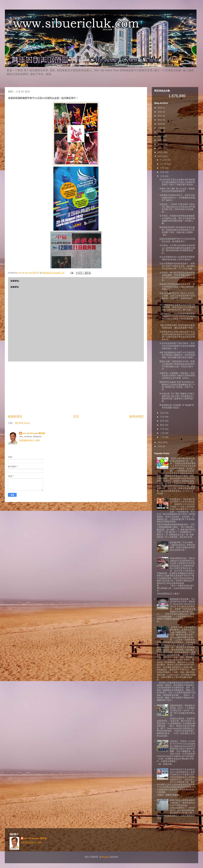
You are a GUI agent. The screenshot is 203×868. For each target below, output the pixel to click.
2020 (160, 124)
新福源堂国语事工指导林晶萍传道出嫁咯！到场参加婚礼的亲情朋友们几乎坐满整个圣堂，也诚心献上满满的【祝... (177, 231)
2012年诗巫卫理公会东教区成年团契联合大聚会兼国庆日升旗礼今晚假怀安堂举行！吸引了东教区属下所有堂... (177, 182)
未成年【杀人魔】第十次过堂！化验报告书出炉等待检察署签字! (177, 190)
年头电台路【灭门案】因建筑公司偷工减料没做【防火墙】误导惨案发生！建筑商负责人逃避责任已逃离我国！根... (177, 397)
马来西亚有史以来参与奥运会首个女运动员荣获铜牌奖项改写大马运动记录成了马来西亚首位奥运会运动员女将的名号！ (177, 336)
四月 (162, 425)
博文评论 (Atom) (22, 423)
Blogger (106, 857)
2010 (160, 446)
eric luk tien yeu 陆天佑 (34, 433)
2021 (160, 120)
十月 (162, 168)
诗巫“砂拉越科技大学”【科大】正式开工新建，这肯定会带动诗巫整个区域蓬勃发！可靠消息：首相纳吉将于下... (177, 297)
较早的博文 (137, 417)
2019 (160, 128)
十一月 (163, 164)
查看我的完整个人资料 (30, 440)
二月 (162, 433)
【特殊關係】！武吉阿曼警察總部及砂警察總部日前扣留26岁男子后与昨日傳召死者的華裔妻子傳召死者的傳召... (177, 317)
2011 (160, 442)
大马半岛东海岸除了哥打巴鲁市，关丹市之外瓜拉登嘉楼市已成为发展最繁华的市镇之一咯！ (177, 346)
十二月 (163, 160)
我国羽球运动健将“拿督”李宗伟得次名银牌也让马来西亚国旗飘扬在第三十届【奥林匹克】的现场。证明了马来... (177, 386)
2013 (160, 152)
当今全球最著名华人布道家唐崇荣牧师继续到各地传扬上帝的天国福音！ (177, 258)
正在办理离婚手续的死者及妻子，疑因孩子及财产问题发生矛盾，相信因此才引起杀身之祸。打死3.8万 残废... (177, 266)
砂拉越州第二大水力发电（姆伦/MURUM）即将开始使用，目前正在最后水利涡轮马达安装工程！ (182, 546)
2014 (160, 148)
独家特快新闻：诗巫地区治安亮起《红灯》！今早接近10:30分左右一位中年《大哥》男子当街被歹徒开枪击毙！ (182, 710)
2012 (160, 156)
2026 (160, 108)
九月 (162, 172)
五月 (162, 421)
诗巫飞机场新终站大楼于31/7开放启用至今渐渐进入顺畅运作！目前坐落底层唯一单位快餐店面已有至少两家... (177, 355)
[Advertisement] (76, 388)
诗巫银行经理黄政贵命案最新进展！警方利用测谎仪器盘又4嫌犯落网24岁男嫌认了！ (177, 287)
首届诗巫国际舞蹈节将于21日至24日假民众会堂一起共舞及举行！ (177, 240)
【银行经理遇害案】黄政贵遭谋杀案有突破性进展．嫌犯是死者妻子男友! (177, 327)
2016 (160, 140)
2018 (160, 132)
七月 (162, 413)
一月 (162, 437)
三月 (162, 429)
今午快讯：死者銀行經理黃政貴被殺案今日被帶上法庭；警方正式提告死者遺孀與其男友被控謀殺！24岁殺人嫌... (177, 220)
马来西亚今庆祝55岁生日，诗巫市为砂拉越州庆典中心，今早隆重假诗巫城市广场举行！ (177, 198)
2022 (160, 116)
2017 (160, 136)
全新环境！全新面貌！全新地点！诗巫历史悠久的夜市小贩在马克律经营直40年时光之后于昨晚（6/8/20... (177, 376)
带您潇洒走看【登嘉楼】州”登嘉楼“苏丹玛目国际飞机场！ (177, 406)
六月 (162, 417)
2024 (160, 112)
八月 (162, 176)
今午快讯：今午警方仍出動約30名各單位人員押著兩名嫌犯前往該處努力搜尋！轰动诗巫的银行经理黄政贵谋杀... (177, 249)
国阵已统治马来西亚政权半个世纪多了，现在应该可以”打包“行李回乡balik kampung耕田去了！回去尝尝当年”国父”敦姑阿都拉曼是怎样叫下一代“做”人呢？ (183, 806)
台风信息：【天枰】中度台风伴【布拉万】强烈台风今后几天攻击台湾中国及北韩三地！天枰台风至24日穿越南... (177, 208)
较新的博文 (15, 417)
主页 (76, 417)
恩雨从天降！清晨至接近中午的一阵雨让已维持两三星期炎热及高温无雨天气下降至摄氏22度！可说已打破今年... (177, 365)
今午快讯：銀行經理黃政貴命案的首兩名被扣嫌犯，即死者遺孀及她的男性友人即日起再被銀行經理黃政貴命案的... (177, 276)
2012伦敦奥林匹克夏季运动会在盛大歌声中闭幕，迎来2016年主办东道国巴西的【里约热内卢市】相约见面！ (177, 307)
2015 (160, 144)
